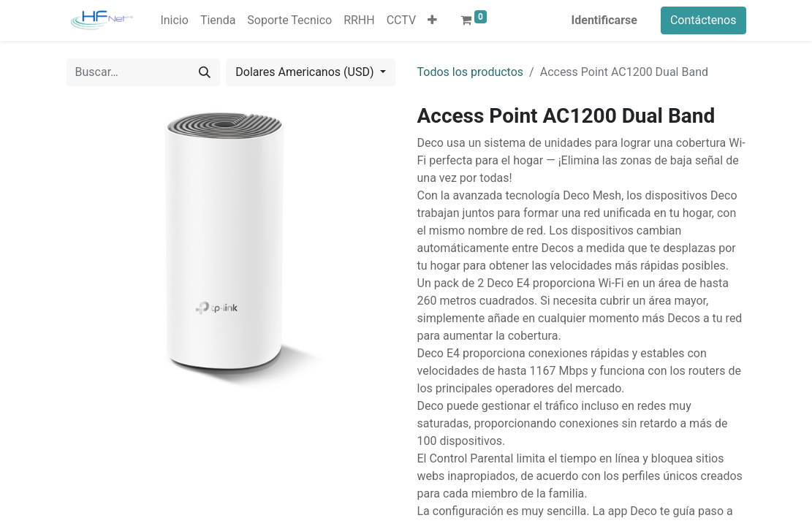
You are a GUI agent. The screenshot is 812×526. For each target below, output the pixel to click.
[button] (432, 20)
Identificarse (604, 20)
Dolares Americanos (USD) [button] (306, 72)
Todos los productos (471, 72)
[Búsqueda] (205, 72)
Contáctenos (703, 20)
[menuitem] (174, 20)
